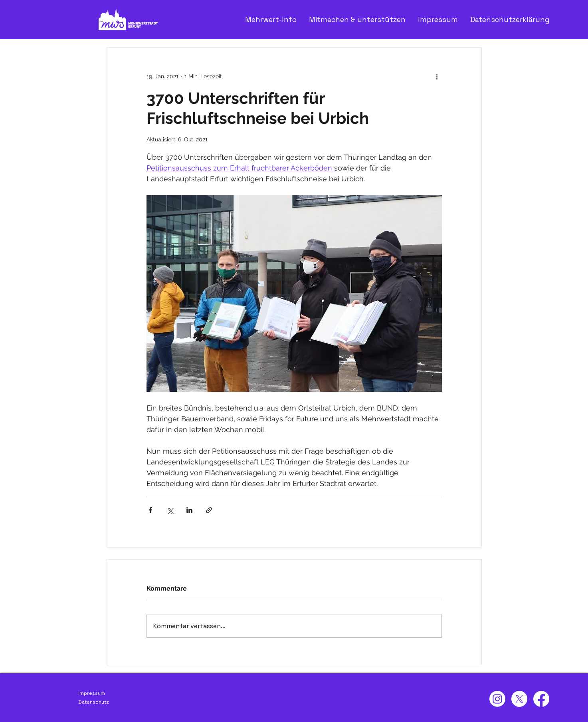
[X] (519, 699)
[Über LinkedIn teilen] (189, 510)
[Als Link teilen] (209, 510)
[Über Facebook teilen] (150, 510)
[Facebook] (541, 699)
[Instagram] (497, 699)
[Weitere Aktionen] (437, 76)
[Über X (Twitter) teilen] (170, 510)
